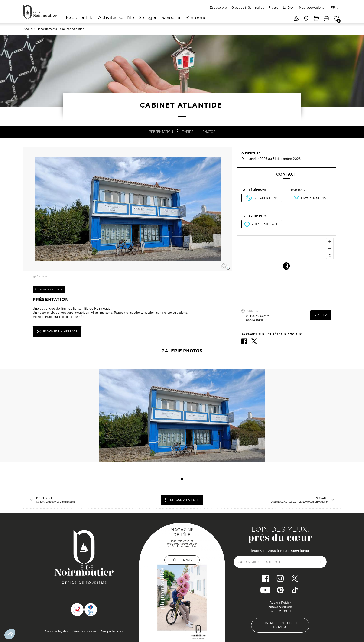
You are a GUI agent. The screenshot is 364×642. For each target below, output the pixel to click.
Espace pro (218, 7)
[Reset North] (330, 255)
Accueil (28, 29)
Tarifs (188, 132)
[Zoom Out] (330, 248)
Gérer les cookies (84, 631)
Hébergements (47, 29)
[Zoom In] (330, 241)
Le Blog (289, 7)
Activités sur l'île (116, 18)
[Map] (286, 270)
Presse (273, 7)
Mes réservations (311, 7)
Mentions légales (56, 631)
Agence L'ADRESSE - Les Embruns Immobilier (300, 502)
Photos (209, 132)
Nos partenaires (112, 631)
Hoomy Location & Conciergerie (56, 502)
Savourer (171, 18)
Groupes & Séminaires (248, 7)
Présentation (161, 132)
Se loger (148, 18)
